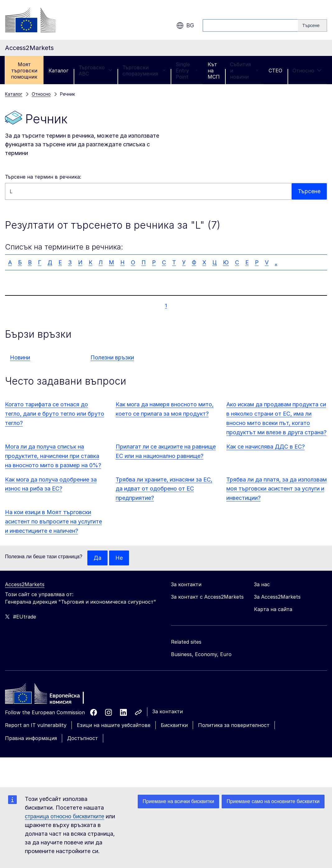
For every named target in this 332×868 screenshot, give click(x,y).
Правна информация (31, 738)
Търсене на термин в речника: (43, 177)
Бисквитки (174, 725)
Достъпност (83, 738)
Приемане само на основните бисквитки (273, 801)
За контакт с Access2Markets (207, 597)
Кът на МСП (214, 71)
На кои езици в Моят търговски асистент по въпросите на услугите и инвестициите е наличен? (53, 521)
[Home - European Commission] (50, 695)
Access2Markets (25, 584)
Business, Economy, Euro (201, 654)
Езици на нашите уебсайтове (114, 725)
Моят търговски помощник (24, 71)
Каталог (58, 71)
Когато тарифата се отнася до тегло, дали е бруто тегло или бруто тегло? (55, 414)
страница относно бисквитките (65, 816)
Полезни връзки (112, 357)
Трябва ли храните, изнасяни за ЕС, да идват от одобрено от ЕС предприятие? (164, 489)
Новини (20, 357)
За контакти (168, 711)
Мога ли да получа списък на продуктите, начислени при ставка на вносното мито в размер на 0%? (53, 456)
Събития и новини (244, 71)
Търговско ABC (95, 71)
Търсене (309, 191)
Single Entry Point (187, 71)
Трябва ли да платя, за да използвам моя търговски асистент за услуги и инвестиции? (277, 489)
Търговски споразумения (144, 71)
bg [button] (185, 25)
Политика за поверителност (234, 725)
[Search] (312, 25)
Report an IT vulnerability (36, 725)
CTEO (275, 71)
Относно (307, 71)
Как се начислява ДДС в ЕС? (265, 447)
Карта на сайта (273, 609)
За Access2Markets (277, 597)
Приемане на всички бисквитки (178, 801)
